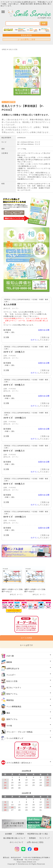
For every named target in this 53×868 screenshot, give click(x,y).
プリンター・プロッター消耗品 (20, 732)
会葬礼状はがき (13, 669)
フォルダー (11, 675)
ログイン (34, 340)
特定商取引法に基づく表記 (38, 834)
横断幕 (9, 662)
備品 (8, 713)
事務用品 (10, 700)
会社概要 (8, 834)
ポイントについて (16, 842)
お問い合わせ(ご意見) (35, 842)
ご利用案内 (20, 834)
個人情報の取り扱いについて (14, 838)
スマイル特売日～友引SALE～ (19, 763)
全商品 (4, 49)
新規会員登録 (26, 35)
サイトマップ (44, 838)
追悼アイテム (12, 719)
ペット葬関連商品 (14, 707)
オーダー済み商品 (26, 750)
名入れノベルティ (14, 688)
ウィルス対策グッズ (15, 738)
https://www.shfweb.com (26, 862)
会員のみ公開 (44, 330)
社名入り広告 (13, 49)
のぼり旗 (10, 656)
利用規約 (32, 838)
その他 (9, 726)
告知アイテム (12, 694)
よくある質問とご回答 (26, 39)
